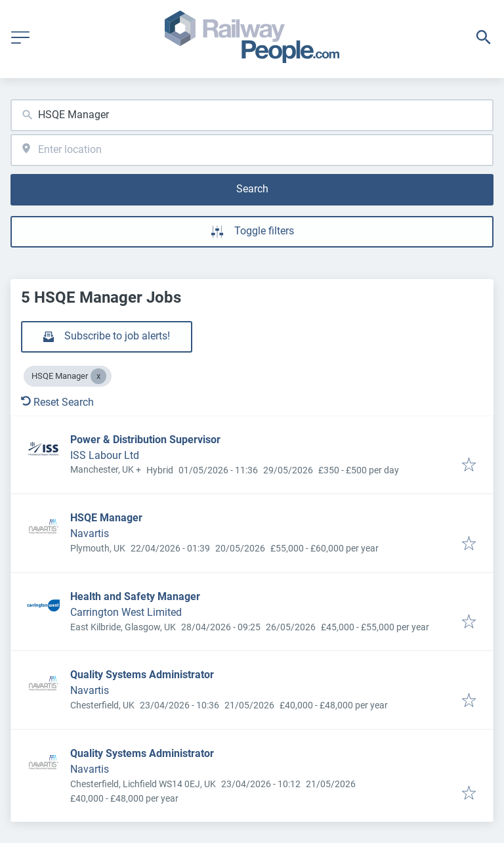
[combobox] (252, 115)
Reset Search (57, 402)
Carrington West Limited (126, 612)
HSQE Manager (106, 518)
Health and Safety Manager (135, 596)
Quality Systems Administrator (142, 675)
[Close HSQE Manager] (98, 376)
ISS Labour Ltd (105, 455)
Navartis (90, 533)
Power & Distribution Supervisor (145, 440)
